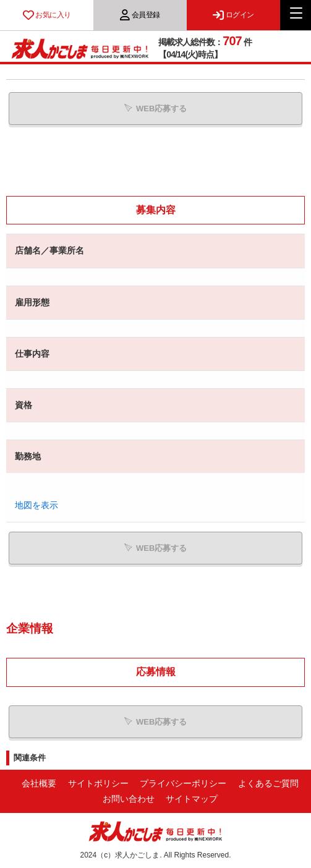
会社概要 (39, 783)
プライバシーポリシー (183, 783)
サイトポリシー (98, 783)
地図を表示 (36, 505)
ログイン (233, 15)
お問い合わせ (129, 799)
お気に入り (47, 15)
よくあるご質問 (268, 783)
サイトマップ (192, 799)
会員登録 (140, 15)
